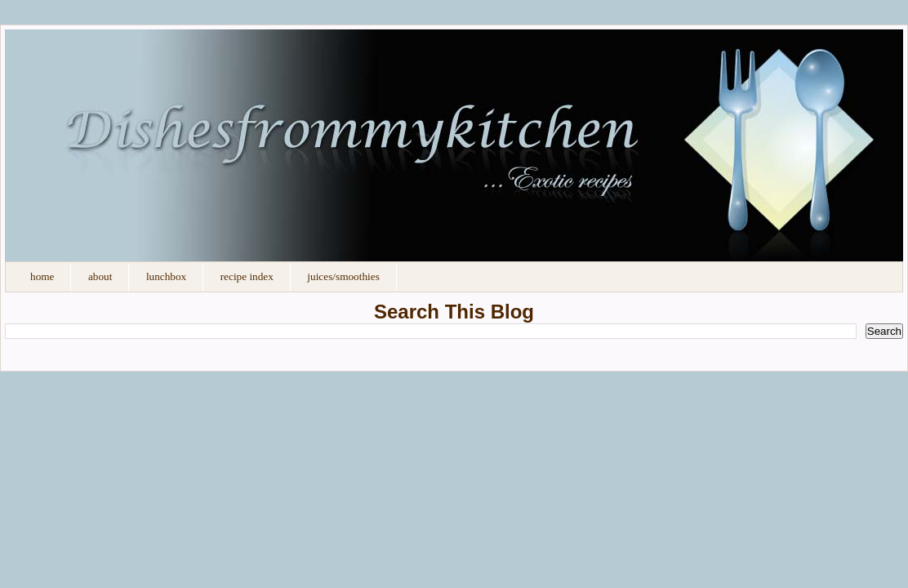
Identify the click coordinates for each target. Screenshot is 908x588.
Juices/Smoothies (343, 276)
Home (42, 276)
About (100, 276)
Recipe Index (247, 276)
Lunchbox (166, 276)
